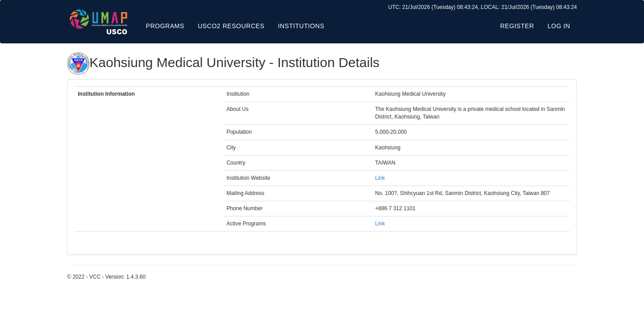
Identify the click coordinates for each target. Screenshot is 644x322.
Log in (559, 26)
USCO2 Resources (231, 26)
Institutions (301, 26)
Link (380, 178)
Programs (165, 26)
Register (517, 26)
